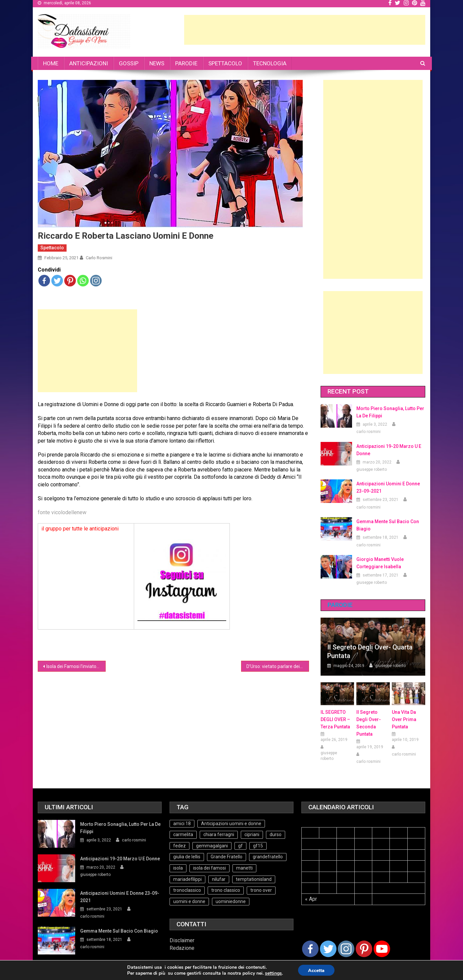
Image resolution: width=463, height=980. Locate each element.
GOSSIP (129, 63)
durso (276, 834)
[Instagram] (346, 949)
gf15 (258, 846)
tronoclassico (187, 890)
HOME (51, 63)
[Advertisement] (305, 30)
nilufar (219, 879)
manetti (244, 868)
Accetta (316, 971)
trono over (261, 890)
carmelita (183, 834)
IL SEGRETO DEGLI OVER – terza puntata (335, 719)
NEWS (157, 63)
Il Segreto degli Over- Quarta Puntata (370, 651)
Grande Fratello (227, 857)
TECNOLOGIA (270, 63)
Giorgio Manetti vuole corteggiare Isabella (380, 563)
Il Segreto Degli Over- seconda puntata (369, 723)
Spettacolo (52, 248)
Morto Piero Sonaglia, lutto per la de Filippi (390, 412)
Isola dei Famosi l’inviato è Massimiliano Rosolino (76, 666)
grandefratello (268, 857)
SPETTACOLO (225, 63)
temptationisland (254, 879)
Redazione (182, 948)
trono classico (226, 890)
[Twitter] (328, 949)
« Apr (311, 899)
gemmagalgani (212, 846)
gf (240, 846)
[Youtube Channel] (382, 949)
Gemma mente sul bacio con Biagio (388, 525)
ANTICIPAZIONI (89, 63)
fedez (180, 846)
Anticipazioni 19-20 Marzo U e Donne (389, 450)
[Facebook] (310, 949)
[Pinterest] (364, 949)
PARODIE (186, 63)
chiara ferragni (219, 834)
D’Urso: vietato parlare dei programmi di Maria (278, 666)
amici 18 (182, 824)
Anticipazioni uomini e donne (231, 824)
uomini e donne (189, 901)
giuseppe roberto (372, 469)
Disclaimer (182, 940)
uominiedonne (231, 901)
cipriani (252, 834)
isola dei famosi (209, 868)
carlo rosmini (99, 258)
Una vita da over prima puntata (404, 719)
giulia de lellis (187, 857)
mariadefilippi (187, 879)
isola (178, 868)
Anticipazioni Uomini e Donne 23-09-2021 (388, 487)
